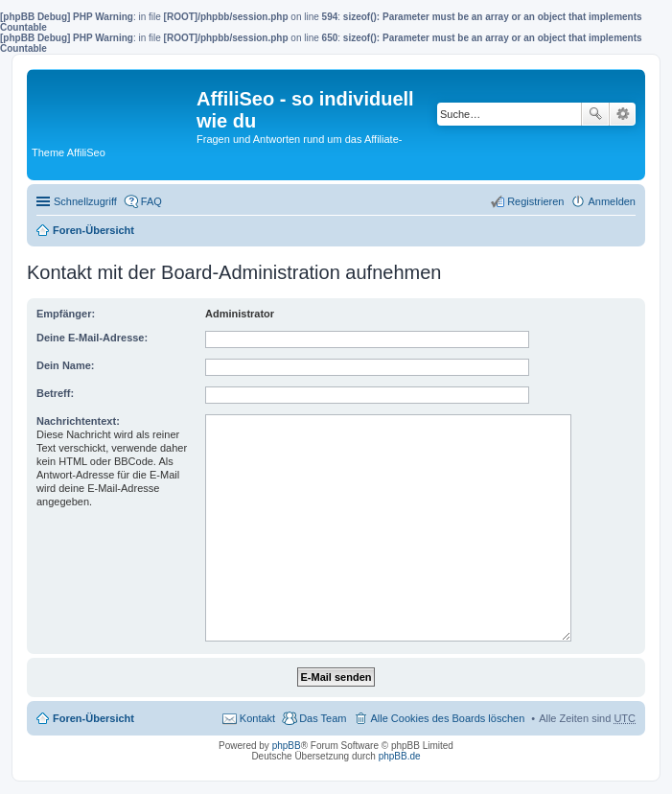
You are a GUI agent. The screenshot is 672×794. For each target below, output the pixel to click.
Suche (595, 114)
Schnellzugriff (85, 201)
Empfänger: (66, 314)
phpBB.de (400, 756)
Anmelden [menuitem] (612, 201)
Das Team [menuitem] (323, 718)
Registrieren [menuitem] (535, 201)
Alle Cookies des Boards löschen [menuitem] (447, 718)
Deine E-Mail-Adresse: (92, 338)
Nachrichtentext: (78, 421)
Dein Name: (66, 365)
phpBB (287, 746)
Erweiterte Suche (623, 114)
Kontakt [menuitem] (257, 718)
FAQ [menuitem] (151, 201)
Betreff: (55, 393)
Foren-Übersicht (93, 230)
